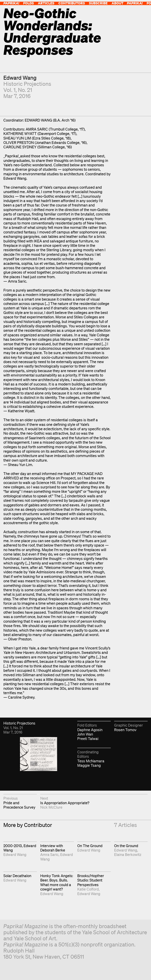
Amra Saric (49, 854)
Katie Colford (88, 889)
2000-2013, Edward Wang (20, 848)
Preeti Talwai (88, 739)
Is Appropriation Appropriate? (65, 803)
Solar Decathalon (17, 876)
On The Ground (90, 846)
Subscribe (98, 3)
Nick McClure (51, 807)
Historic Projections (27, 84)
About (118, 3)
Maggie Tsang (89, 765)
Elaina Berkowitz (128, 854)
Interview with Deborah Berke (53, 848)
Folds (28, 3)
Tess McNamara (91, 761)
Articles (46, 3)
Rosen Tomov (125, 730)
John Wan (85, 734)
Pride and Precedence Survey (19, 805)
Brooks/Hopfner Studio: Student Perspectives (91, 880)
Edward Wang (20, 78)
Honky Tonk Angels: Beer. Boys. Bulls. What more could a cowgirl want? (57, 882)
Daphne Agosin (90, 730)
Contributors (72, 3)
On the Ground (126, 846)
